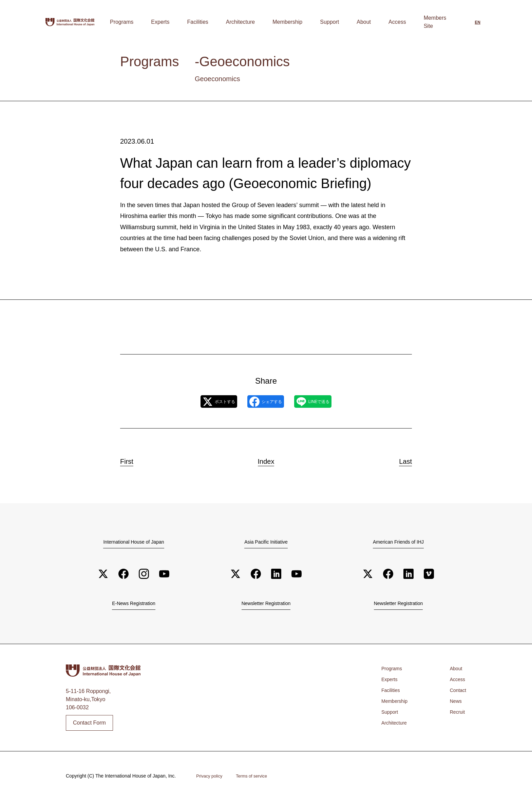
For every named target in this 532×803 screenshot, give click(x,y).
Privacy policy (211, 779)
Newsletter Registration (266, 606)
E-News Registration (134, 606)
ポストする (204, 402)
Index (266, 460)
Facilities (258, 22)
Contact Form (89, 725)
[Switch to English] (478, 23)
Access (403, 22)
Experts (231, 22)
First (133, 460)
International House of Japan (134, 543)
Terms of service (257, 779)
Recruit (456, 715)
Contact (457, 693)
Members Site (435, 22)
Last (399, 460)
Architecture (289, 22)
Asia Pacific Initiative (266, 543)
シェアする (265, 402)
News (454, 704)
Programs (203, 22)
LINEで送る (327, 402)
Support (357, 22)
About (380, 22)
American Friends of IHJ (398, 543)
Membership (325, 22)
